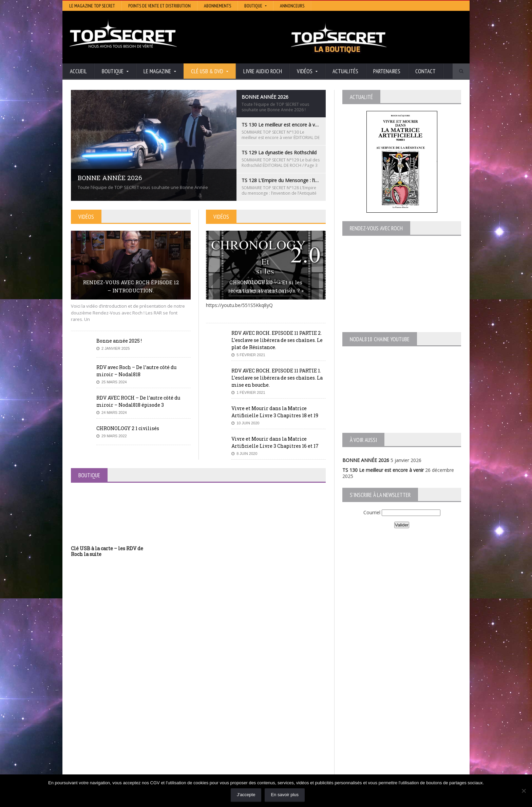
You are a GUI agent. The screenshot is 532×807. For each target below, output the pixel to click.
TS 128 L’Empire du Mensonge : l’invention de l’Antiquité (132, 738)
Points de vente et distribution (159, 6)
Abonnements (217, 6)
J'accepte (246, 795)
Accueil (78, 71)
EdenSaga (216, 741)
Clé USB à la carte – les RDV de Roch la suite (107, 551)
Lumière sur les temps (229, 731)
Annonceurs (292, 6)
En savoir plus (285, 795)
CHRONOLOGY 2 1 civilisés (128, 428)
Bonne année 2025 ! (119, 341)
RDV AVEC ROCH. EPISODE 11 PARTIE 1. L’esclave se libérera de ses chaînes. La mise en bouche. (277, 378)
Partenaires (387, 71)
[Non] (524, 791)
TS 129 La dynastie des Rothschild (108, 731)
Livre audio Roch (263, 71)
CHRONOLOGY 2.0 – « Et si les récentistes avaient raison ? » (266, 286)
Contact (425, 71)
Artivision (215, 722)
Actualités (345, 71)
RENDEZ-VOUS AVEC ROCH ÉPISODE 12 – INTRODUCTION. (131, 286)
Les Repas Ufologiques (230, 750)
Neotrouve (217, 736)
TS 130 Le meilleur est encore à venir (383, 470)
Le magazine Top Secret (92, 6)
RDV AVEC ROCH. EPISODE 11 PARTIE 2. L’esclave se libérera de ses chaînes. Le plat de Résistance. (277, 340)
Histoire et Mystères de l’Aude (238, 712)
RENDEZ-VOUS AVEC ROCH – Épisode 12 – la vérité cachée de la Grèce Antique (127, 765)
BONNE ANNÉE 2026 (366, 460)
